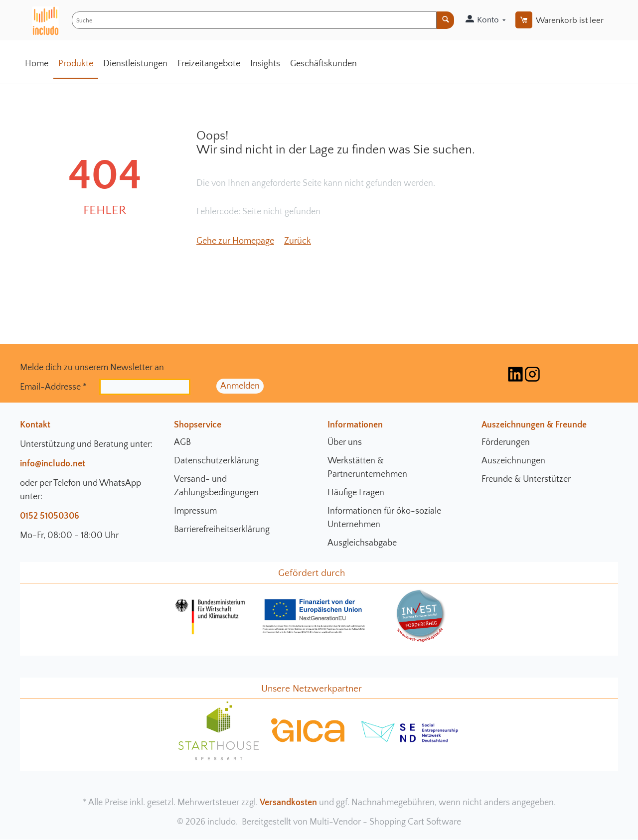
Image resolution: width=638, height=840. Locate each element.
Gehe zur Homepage (235, 241)
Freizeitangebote (209, 64)
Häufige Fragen (356, 493)
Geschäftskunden (323, 64)
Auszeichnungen (513, 461)
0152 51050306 (50, 516)
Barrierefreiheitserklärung (222, 530)
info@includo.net (53, 464)
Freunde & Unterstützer (526, 479)
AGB (182, 442)
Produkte (76, 64)
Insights (265, 64)
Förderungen (506, 442)
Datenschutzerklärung (216, 461)
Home (37, 64)
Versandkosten (288, 803)
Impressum (195, 511)
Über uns (345, 442)
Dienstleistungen (135, 64)
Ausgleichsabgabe (362, 543)
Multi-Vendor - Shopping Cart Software (385, 822)
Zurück (298, 241)
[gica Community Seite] (308, 741)
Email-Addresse (53, 387)
